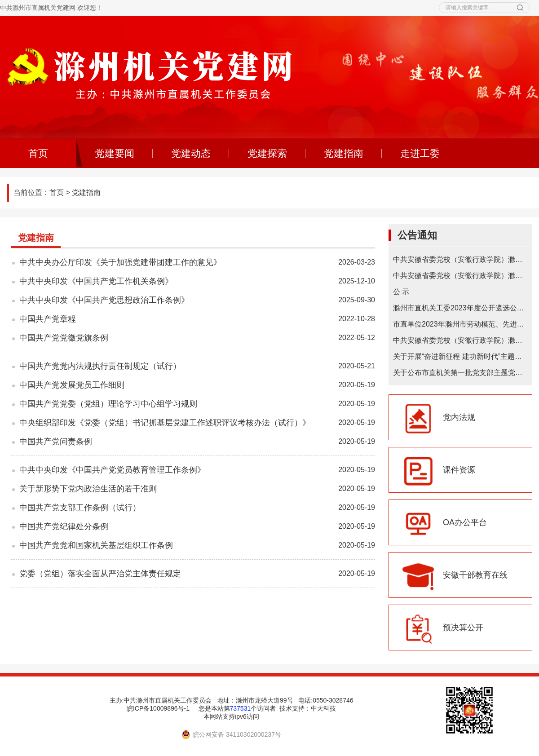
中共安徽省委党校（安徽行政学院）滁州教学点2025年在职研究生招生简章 (460, 259)
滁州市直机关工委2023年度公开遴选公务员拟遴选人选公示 (460, 308)
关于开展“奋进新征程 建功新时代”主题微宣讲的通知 (460, 356)
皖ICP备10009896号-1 (158, 708)
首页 (57, 192)
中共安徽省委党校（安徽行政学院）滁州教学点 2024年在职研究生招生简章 (460, 276)
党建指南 (344, 153)
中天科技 (323, 708)
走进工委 (420, 153)
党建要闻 (115, 153)
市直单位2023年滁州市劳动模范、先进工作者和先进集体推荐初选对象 (460, 324)
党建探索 (267, 153)
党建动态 (191, 153)
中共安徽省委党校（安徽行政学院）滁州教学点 (460, 340)
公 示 (401, 292)
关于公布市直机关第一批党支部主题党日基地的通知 (460, 373)
